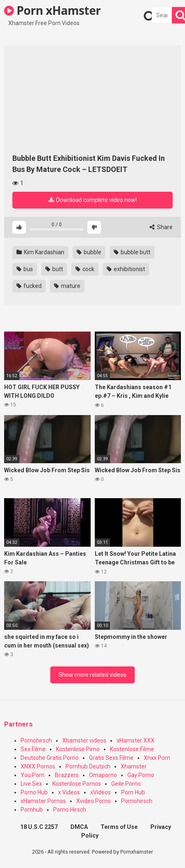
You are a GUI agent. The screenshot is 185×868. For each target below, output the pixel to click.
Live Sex (31, 784)
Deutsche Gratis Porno (50, 758)
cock (85, 269)
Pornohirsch (36, 740)
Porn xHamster (52, 10)
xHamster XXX (136, 740)
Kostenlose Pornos (77, 784)
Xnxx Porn (157, 758)
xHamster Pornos (43, 801)
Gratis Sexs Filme (111, 758)
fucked (29, 286)
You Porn (33, 775)
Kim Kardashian (40, 252)
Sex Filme (33, 749)
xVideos (101, 792)
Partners (18, 724)
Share (161, 227)
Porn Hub (133, 792)
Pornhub (32, 810)
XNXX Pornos (38, 766)
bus (25, 269)
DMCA (79, 827)
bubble (89, 252)
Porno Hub (34, 792)
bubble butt (132, 252)
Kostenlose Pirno (78, 749)
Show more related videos (92, 675)
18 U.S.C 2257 (39, 827)
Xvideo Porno (94, 801)
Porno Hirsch (70, 810)
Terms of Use (119, 827)
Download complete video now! (93, 200)
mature (67, 286)
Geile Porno (126, 784)
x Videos (69, 792)
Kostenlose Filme (132, 749)
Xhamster (134, 766)
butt (54, 269)
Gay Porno (141, 775)
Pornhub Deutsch (88, 766)
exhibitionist (126, 269)
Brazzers (67, 775)
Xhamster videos (84, 740)
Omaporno (103, 775)
